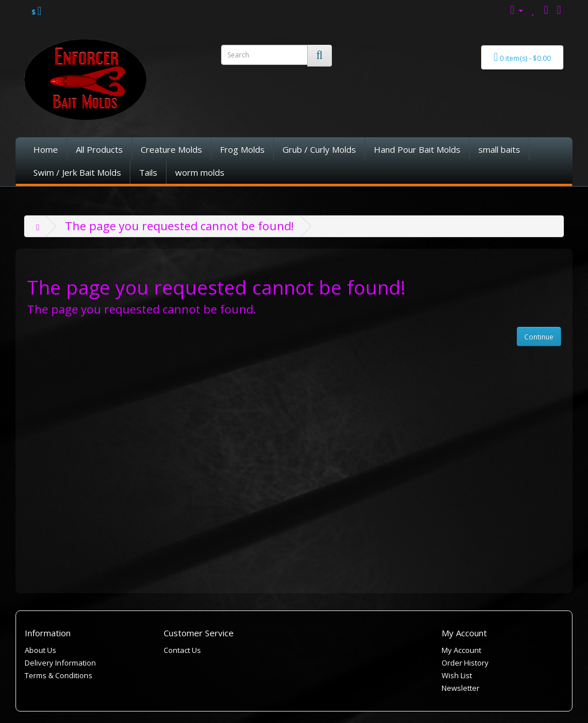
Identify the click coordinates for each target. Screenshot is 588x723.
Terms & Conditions (59, 675)
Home (46, 149)
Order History (465, 663)
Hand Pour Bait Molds (417, 149)
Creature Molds (171, 149)
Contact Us (182, 650)
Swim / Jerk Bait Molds (77, 172)
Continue (539, 337)
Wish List (457, 675)
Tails (148, 172)
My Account (461, 650)
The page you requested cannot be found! (179, 226)
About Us (40, 650)
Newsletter (461, 688)
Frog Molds (242, 149)
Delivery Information (60, 663)
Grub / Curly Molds (319, 149)
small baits (499, 149)
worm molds (200, 172)
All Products (99, 149)
